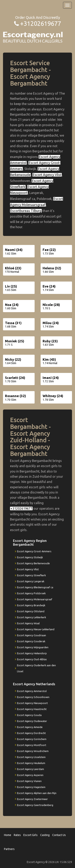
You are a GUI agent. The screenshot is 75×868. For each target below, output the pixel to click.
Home (8, 835)
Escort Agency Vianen (29, 781)
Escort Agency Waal (28, 623)
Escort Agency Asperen (30, 775)
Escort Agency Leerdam (30, 769)
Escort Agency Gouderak (31, 641)
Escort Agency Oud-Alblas (32, 659)
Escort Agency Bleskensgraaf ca (35, 587)
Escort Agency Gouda (29, 715)
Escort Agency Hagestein (31, 787)
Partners (9, 849)
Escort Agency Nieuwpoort (32, 703)
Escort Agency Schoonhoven (33, 697)
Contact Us (59, 835)
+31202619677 (40, 23)
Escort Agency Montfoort (32, 745)
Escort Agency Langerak (31, 581)
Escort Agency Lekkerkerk (31, 617)
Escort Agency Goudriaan (31, 635)
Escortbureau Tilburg (26, 211)
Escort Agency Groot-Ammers (34, 551)
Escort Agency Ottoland (31, 611)
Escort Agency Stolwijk (30, 557)
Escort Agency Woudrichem (33, 751)
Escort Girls (30, 835)
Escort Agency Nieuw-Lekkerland (36, 629)
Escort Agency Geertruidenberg (35, 805)
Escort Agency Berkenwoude (33, 563)
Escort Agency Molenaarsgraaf (35, 599)
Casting (45, 835)
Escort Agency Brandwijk (31, 605)
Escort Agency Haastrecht (32, 709)
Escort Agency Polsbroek (31, 593)
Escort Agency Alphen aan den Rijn (37, 793)
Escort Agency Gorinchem (32, 739)
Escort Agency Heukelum (31, 763)
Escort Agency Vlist (47, 175)
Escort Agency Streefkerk (31, 575)
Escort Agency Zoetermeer (32, 799)
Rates (17, 835)
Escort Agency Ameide (30, 727)
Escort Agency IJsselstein (31, 757)
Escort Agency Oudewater (32, 721)
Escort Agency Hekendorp (32, 653)
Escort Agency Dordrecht (31, 733)
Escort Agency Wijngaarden (33, 647)
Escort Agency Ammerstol (32, 691)
